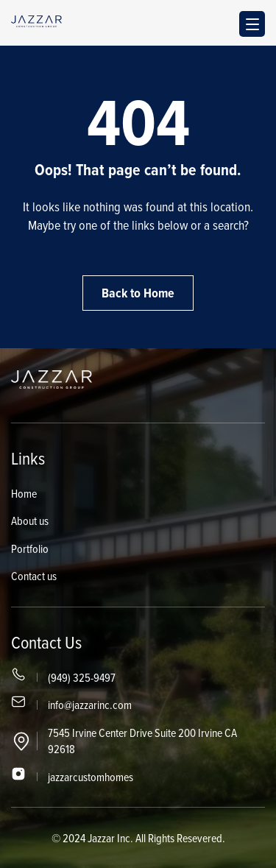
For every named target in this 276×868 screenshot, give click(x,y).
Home (24, 493)
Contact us (34, 576)
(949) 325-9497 (82, 677)
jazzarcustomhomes (91, 777)
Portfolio (30, 548)
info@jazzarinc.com (90, 705)
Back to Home (138, 293)
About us (30, 521)
